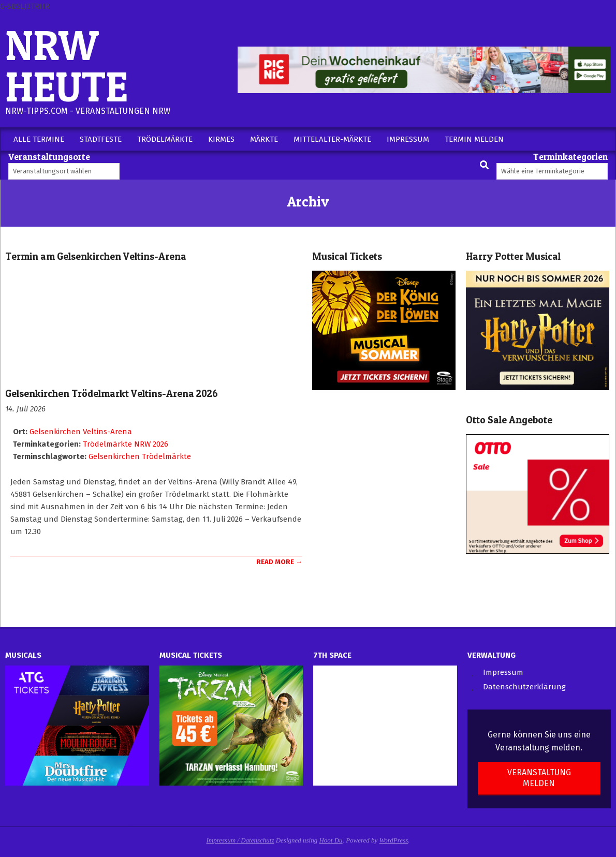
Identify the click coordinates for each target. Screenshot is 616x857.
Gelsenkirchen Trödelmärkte (140, 456)
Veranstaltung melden (539, 778)
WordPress (394, 840)
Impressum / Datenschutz (240, 840)
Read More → (279, 562)
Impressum (503, 672)
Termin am (96, 256)
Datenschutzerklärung (524, 687)
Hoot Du (331, 840)
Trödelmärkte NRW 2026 (126, 444)
